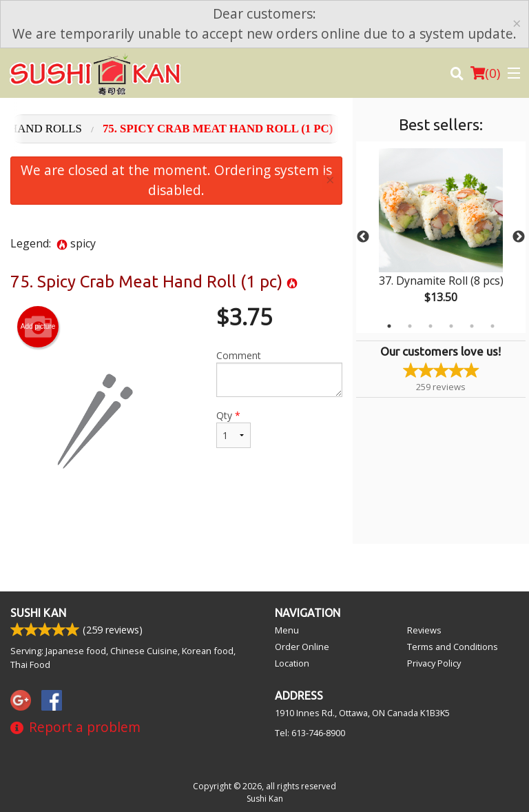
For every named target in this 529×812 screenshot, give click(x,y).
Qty (234, 428)
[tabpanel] (441, 237)
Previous (363, 237)
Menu (287, 630)
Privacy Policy (434, 663)
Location (292, 663)
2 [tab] (410, 326)
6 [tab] (492, 326)
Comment (279, 373)
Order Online (302, 647)
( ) (485, 73)
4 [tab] (451, 326)
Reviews (424, 630)
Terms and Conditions (453, 647)
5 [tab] (472, 326)
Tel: (310, 733)
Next (519, 237)
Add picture (38, 327)
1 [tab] (389, 326)
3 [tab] (431, 326)
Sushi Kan (38, 613)
